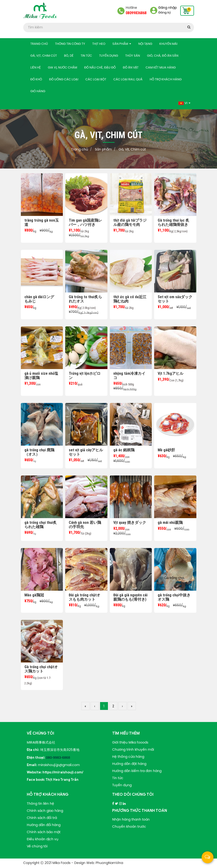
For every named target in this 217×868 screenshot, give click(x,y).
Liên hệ (36, 68)
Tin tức (86, 56)
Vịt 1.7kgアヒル (171, 373)
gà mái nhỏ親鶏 (170, 523)
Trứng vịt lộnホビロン (85, 376)
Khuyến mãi (168, 44)
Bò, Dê (69, 56)
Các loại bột (96, 80)
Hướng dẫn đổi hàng (44, 825)
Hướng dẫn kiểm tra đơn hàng (137, 771)
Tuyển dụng (109, 56)
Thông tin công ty (70, 44)
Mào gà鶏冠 (34, 595)
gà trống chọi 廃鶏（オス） (39, 452)
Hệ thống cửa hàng (128, 757)
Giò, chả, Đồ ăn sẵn (163, 56)
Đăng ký (165, 13)
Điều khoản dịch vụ (43, 839)
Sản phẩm (122, 44)
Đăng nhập (168, 8)
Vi (184, 103)
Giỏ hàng (38, 91)
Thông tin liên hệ (40, 804)
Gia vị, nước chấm (62, 68)
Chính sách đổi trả (42, 818)
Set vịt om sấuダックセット (175, 299)
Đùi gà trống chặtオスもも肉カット (85, 597)
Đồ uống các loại (64, 80)
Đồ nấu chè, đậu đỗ (100, 68)
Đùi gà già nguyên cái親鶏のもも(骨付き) (130, 597)
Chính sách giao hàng (45, 811)
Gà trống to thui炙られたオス (85, 299)
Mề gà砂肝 (166, 450)
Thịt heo (99, 44)
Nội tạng (145, 44)
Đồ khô (36, 80)
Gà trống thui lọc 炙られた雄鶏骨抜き (173, 222)
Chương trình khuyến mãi (133, 750)
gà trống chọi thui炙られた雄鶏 (41, 525)
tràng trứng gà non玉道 (42, 222)
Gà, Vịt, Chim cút (44, 56)
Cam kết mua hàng (161, 68)
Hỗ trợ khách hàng (166, 80)
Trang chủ (39, 44)
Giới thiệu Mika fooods (130, 743)
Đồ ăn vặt (131, 68)
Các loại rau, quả (128, 80)
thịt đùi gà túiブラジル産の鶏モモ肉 (130, 222)
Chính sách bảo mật (44, 832)
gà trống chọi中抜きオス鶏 (174, 597)
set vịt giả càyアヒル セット (86, 452)
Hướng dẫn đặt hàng (129, 764)
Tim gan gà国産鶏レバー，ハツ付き (85, 222)
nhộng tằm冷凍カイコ (129, 376)
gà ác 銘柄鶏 (124, 450)
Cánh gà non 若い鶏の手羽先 (85, 525)
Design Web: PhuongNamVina (99, 863)
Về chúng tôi (37, 847)
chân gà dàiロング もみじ (41, 299)
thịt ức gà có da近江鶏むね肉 (130, 299)
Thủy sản (133, 56)
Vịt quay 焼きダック (130, 523)
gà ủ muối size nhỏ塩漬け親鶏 (41, 376)
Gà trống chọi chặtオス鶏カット (41, 669)
